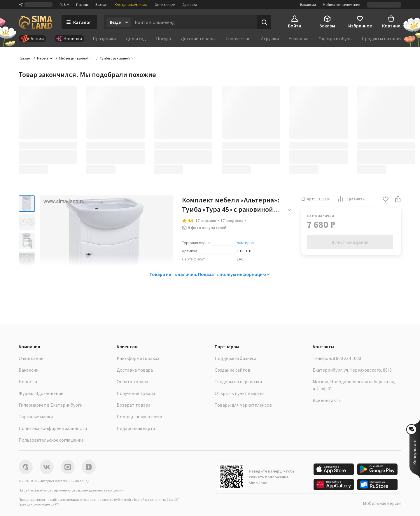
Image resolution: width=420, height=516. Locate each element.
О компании (31, 358)
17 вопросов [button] (232, 221)
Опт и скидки (165, 5)
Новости (28, 382)
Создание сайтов (232, 370)
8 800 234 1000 (347, 358)
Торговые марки (36, 417)
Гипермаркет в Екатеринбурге (50, 405)
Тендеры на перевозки (238, 382)
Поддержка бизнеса (236, 358)
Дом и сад (136, 39)
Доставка (190, 5)
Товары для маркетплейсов (243, 405)
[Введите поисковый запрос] (194, 22)
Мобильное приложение (341, 5)
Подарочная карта (136, 428)
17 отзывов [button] (206, 221)
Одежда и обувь (335, 39)
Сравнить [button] (351, 199)
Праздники (104, 39)
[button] (386, 200)
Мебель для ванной (74, 58)
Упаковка (299, 39)
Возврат (101, 5)
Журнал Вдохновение (41, 393)
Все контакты (327, 400)
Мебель (43, 58)
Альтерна (245, 243)
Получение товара (136, 393)
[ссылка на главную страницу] (35, 22)
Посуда (163, 39)
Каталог (25, 58)
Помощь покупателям (139, 417)
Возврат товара (134, 405)
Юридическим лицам (131, 5)
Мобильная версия (382, 503)
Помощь (82, 5)
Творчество (238, 39)
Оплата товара (132, 382)
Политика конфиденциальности (53, 428)
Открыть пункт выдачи (239, 393)
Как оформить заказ (138, 358)
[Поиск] (264, 22)
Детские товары (198, 39)
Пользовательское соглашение (51, 440)
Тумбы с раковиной (115, 58)
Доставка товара (135, 370)
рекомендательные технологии (99, 490)
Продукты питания (381, 39)
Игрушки (270, 39)
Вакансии (308, 5)
